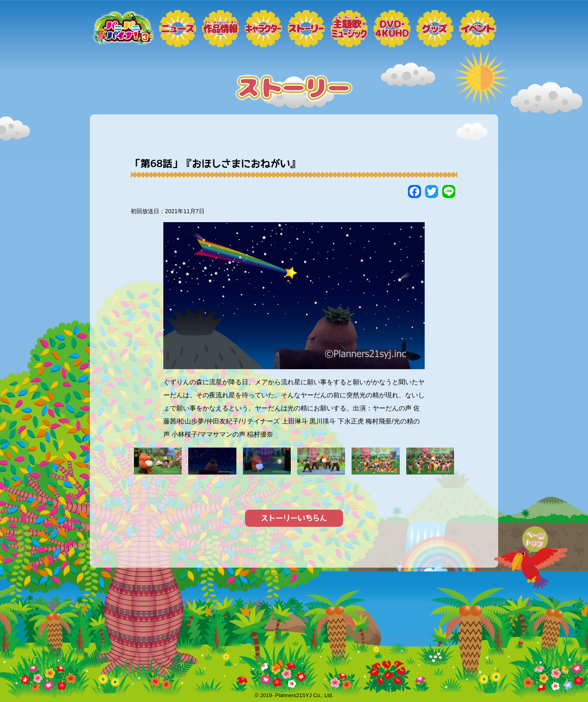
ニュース (178, 29)
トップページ (122, 29)
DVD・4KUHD (392, 29)
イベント (478, 29)
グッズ (435, 29)
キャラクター (263, 29)
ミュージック (349, 29)
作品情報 (220, 29)
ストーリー (306, 29)
